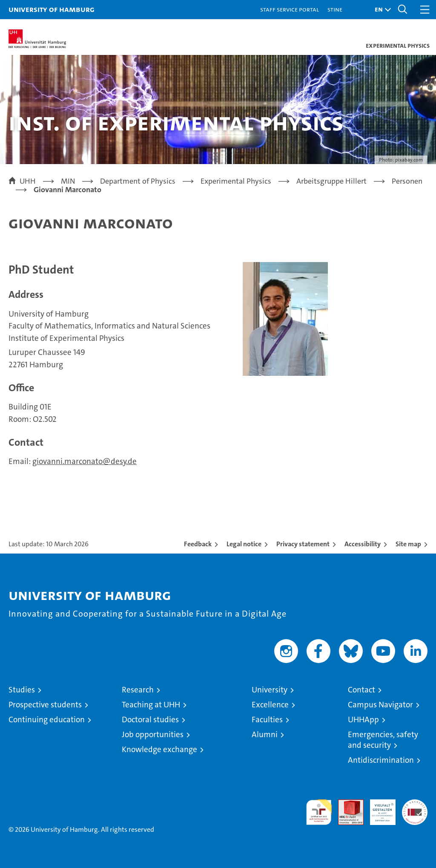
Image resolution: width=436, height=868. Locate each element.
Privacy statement (303, 544)
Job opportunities (153, 734)
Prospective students (45, 705)
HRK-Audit (378, 808)
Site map (408, 544)
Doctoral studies (150, 719)
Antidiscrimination (381, 760)
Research (138, 690)
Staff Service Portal (290, 9)
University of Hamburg (52, 9)
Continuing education (47, 719)
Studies (22, 690)
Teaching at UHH (151, 705)
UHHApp (363, 719)
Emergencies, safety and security (383, 740)
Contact (361, 690)
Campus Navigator (380, 705)
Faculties (267, 719)
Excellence (270, 705)
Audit (346, 804)
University (270, 690)
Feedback (198, 544)
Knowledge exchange (159, 749)
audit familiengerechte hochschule (319, 812)
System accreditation (415, 808)
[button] (381, 10)
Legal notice (244, 544)
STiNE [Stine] (335, 9)
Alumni (265, 734)
